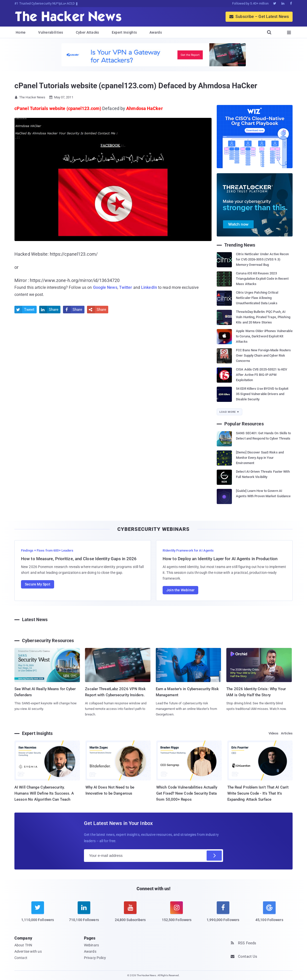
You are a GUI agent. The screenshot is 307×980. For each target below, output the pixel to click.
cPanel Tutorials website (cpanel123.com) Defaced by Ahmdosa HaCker (136, 86)
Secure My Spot (38, 584)
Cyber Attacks (87, 32)
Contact (21, 958)
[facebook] (223, 915)
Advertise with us (28, 951)
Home (21, 32)
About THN (23, 945)
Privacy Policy (95, 958)
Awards (156, 32)
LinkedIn (149, 287)
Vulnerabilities (51, 32)
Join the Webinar (180, 590)
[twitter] (38, 915)
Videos (274, 733)
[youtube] (130, 915)
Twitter (126, 287)
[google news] (269, 912)
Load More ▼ (229, 412)
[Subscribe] (214, 856)
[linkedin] (84, 915)
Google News (105, 287)
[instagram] (177, 915)
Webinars (91, 945)
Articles (287, 733)
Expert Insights (124, 32)
